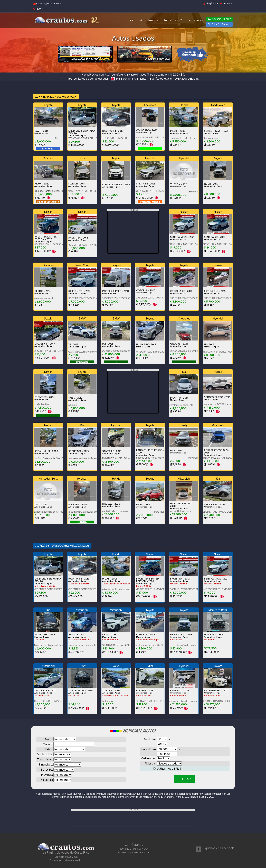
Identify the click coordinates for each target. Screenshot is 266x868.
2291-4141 (40, 9)
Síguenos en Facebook (218, 848)
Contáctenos (196, 20)
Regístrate (211, 3)
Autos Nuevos (149, 20)
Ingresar (227, 3)
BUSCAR (185, 779)
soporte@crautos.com (47, 3)
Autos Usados (173, 20)
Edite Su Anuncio (220, 24)
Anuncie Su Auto (220, 19)
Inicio (131, 20)
